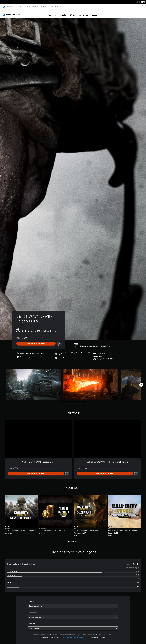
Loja (50, 6)
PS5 (15, 6)
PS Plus (26, 6)
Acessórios (35, 6)
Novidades (52, 13)
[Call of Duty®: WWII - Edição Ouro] (33, 383)
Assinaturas (83, 13)
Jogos (9, 6)
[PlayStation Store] (12, 12)
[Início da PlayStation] (4, 6)
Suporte (57, 6)
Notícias (44, 6)
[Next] (141, 383)
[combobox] (73, 604)
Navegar (94, 13)
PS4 (20, 6)
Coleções (63, 13)
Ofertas (73, 13)
